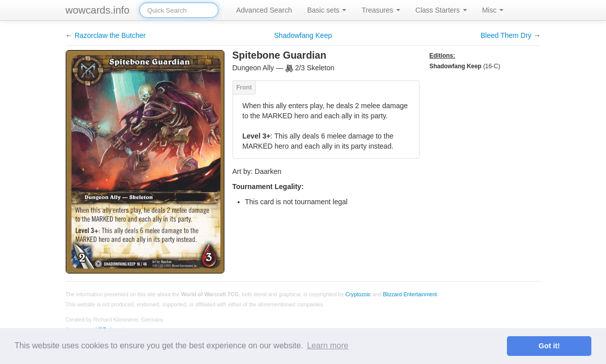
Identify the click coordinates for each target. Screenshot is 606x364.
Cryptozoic (358, 294)
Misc (493, 10)
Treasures (381, 10)
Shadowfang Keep (303, 35)
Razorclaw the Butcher (110, 35)
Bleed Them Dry (506, 35)
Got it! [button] (549, 346)
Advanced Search (264, 10)
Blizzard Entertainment (410, 294)
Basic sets (327, 10)
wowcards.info (98, 10)
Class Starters (441, 10)
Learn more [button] (328, 346)
